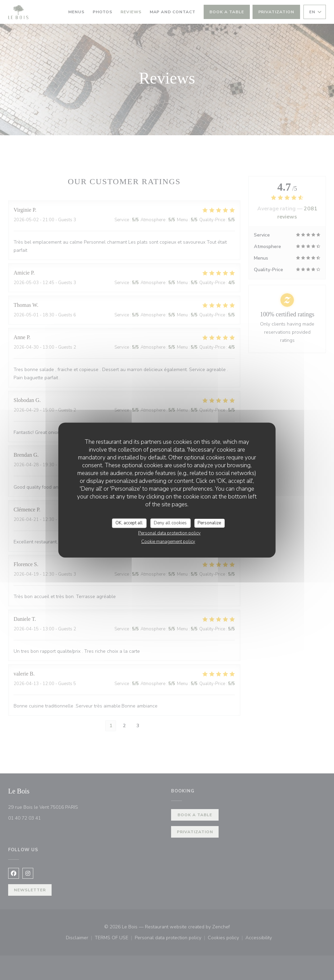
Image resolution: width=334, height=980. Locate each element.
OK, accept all (129, 523)
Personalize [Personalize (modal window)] (209, 523)
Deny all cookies (170, 523)
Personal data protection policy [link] (169, 533)
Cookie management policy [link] (168, 541)
